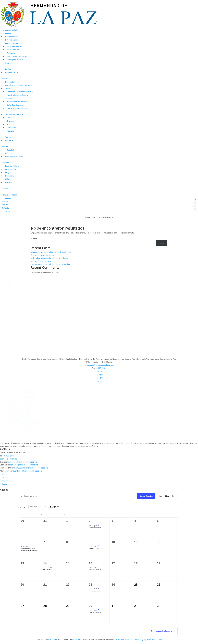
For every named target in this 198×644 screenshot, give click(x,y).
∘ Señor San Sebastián (15, 105)
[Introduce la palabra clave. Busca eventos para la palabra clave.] (78, 496)
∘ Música (7, 179)
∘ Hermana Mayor (11, 37)
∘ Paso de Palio (10, 169)
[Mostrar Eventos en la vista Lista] (160, 496)
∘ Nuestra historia (11, 82)
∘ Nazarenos (9, 176)
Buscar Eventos (146, 496)
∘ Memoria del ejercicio (13, 156)
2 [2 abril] (90, 521)
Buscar (34, 239)
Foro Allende (48, 570)
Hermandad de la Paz (11, 30)
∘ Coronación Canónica (13, 114)
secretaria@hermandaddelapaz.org (24, 465)
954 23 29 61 (101, 368)
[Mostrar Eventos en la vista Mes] (167, 496)
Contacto (6, 189)
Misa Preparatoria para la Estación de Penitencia (51, 252)
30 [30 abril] (90, 606)
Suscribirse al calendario (162, 631)
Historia (5, 79)
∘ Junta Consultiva (13, 50)
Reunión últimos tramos (41, 261)
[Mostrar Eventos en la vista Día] (173, 496)
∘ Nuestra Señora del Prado (17, 108)
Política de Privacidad (124, 640)
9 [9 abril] (90, 542)
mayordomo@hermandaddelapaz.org (27, 471)
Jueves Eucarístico (95, 527)
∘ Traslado (10, 121)
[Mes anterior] (20, 507)
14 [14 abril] (45, 563)
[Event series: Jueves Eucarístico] (98, 525)
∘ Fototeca (8, 140)
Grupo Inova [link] (78, 640)
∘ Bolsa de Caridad (11, 72)
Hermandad (7, 33)
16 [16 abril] (90, 563)
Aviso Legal (140, 640)
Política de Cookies (154, 640)
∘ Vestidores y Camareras (16, 56)
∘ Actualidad (9, 150)
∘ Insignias (8, 173)
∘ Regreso (10, 131)
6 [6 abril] (22, 542)
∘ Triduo (9, 124)
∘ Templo (8, 137)
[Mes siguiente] (25, 507)
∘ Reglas (7, 69)
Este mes (34, 507)
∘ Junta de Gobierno (12, 43)
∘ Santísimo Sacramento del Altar (19, 92)
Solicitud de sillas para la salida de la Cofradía (49, 258)
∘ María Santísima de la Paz (17, 102)
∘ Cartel (9, 118)
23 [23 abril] (90, 585)
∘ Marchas (8, 182)
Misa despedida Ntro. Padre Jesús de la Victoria (29, 549)
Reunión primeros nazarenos (43, 255)
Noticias (5, 147)
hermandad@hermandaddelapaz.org (99, 365)
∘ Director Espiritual (12, 40)
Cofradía (5, 163)
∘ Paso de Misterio (11, 166)
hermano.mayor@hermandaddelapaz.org (31, 468)
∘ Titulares (8, 88)
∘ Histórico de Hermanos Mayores (18, 85)
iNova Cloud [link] (52, 640)
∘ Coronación (11, 128)
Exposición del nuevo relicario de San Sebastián (50, 264)
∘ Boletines (8, 153)
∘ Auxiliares (10, 53)
